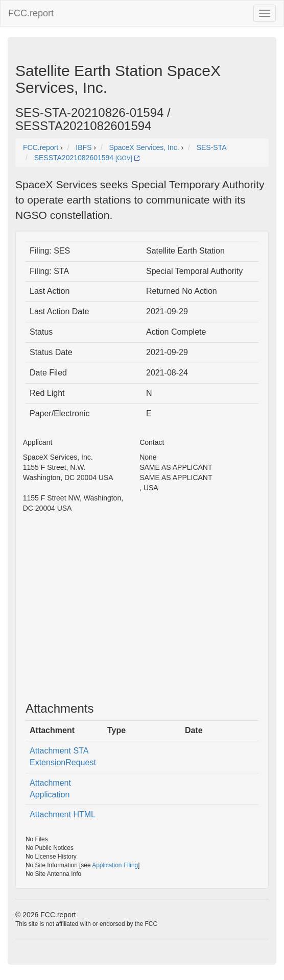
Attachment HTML (63, 814)
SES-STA (212, 147)
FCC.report (31, 13)
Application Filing (115, 865)
